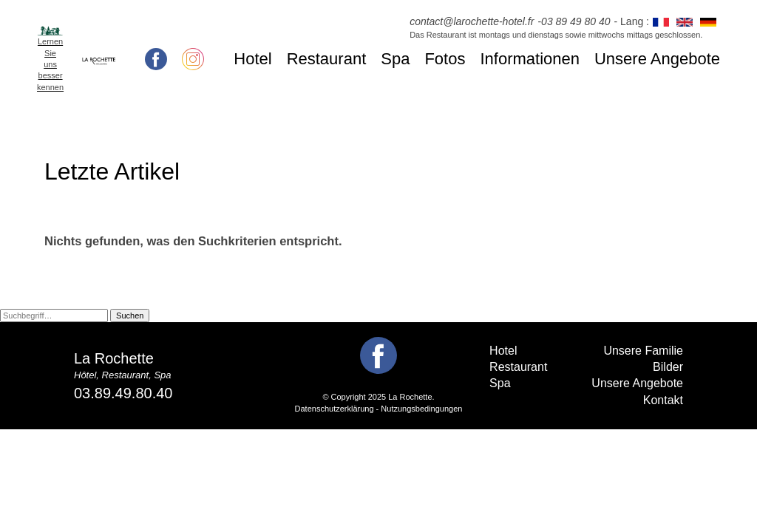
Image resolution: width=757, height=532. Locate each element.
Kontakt (663, 400)
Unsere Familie (643, 351)
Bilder (668, 367)
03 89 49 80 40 (576, 21)
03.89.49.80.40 (123, 393)
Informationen (530, 59)
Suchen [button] (130, 316)
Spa (395, 59)
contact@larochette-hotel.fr (472, 21)
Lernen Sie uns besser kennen (50, 64)
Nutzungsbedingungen (421, 409)
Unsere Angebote (657, 59)
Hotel (252, 59)
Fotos (445, 59)
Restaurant (327, 59)
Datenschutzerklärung (335, 409)
